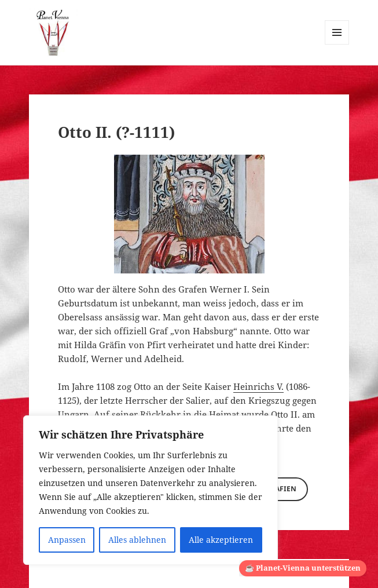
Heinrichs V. (258, 386)
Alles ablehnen (137, 540)
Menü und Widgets (337, 44)
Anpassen (67, 540)
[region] (151, 490)
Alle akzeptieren (221, 540)
